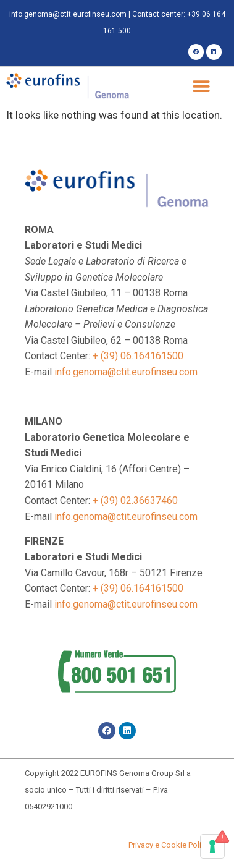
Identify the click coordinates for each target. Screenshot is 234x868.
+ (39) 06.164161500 (138, 356)
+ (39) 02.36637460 (135, 500)
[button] (202, 87)
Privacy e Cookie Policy (169, 845)
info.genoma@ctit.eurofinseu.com (68, 14)
